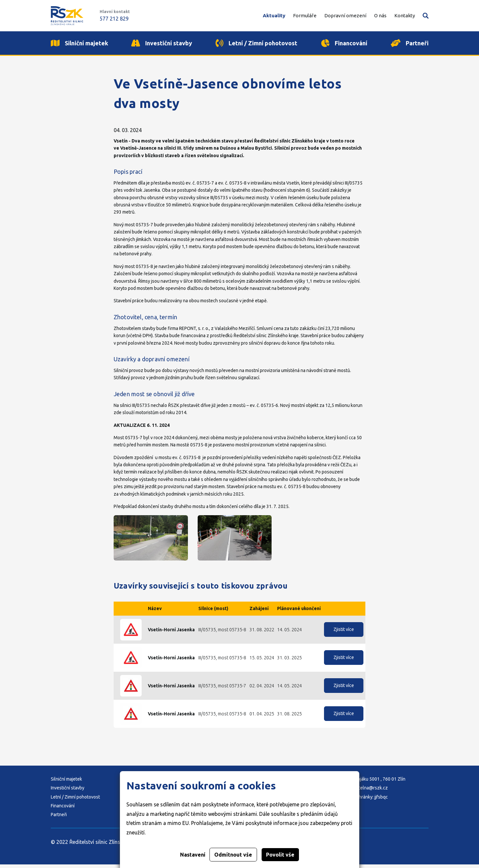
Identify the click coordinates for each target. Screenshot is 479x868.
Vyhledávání (426, 16)
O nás (380, 15)
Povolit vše (280, 855)
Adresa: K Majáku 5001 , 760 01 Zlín (370, 783)
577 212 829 (114, 19)
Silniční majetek (66, 783)
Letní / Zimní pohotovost (75, 801)
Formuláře (305, 15)
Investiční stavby (68, 791)
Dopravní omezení (345, 15)
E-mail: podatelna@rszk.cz (361, 791)
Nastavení (193, 855)
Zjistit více (344, 633)
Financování (63, 809)
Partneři (59, 818)
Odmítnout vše (233, 855)
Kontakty (405, 15)
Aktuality (274, 15)
